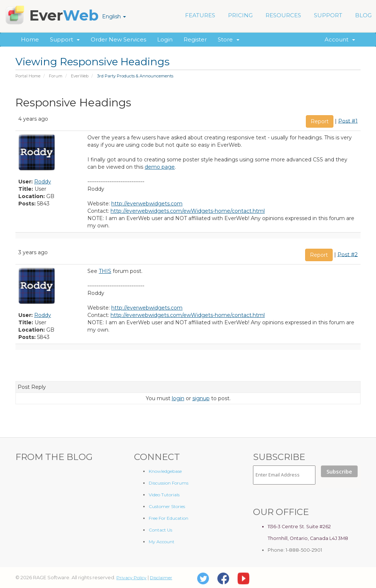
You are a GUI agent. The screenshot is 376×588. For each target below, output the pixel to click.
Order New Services (118, 39)
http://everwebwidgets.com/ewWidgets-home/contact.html (188, 211)
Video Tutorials (164, 495)
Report (320, 121)
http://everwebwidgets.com (147, 204)
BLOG (363, 15)
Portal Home (28, 76)
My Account (162, 542)
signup (201, 398)
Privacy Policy (131, 578)
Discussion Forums (169, 483)
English (114, 17)
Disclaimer (161, 578)
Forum (56, 76)
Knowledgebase (165, 471)
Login (165, 39)
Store (229, 39)
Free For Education (169, 518)
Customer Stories (167, 506)
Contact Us (160, 530)
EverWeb (80, 76)
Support (65, 39)
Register (195, 39)
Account (340, 39)
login (178, 398)
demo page (160, 167)
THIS (105, 271)
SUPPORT (328, 15)
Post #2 (348, 254)
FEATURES (200, 15)
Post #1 (348, 121)
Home (30, 39)
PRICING (240, 15)
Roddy (43, 182)
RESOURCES (283, 15)
